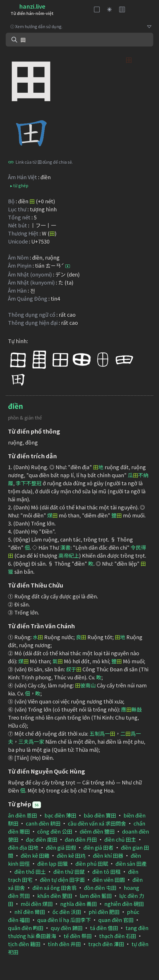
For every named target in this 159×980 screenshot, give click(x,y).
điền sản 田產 (131, 863)
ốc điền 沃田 (67, 912)
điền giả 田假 (61, 847)
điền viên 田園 (109, 880)
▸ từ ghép (19, 185)
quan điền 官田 (116, 920)
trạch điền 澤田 (106, 944)
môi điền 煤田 (37, 904)
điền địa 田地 (23, 847)
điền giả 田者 (98, 847)
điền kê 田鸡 (71, 855)
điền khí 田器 (108, 855)
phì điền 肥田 (104, 912)
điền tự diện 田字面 (62, 880)
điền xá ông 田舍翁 (54, 888)
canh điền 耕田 (43, 823)
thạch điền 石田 (118, 936)
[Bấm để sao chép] (11, 162)
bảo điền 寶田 (100, 815)
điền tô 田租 (106, 871)
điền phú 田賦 (92, 863)
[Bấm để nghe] (68, 266)
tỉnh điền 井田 (64, 944)
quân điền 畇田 (26, 928)
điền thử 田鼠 (69, 871)
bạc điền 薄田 (60, 815)
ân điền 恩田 (22, 815)
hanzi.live (32, 6)
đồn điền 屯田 (100, 888)
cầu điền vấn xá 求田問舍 (97, 823)
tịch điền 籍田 (24, 944)
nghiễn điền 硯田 (124, 904)
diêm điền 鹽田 (97, 831)
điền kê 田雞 (35, 855)
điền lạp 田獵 (53, 863)
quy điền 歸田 (67, 928)
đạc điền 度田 (42, 839)
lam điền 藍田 (96, 896)
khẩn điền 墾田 (55, 896)
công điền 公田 (55, 831)
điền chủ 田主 (120, 839)
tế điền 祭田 (78, 936)
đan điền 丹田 (81, 839)
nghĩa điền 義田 (78, 904)
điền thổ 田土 (30, 871)
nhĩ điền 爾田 (30, 912)
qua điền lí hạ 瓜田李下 (64, 920)
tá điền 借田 (104, 928)
